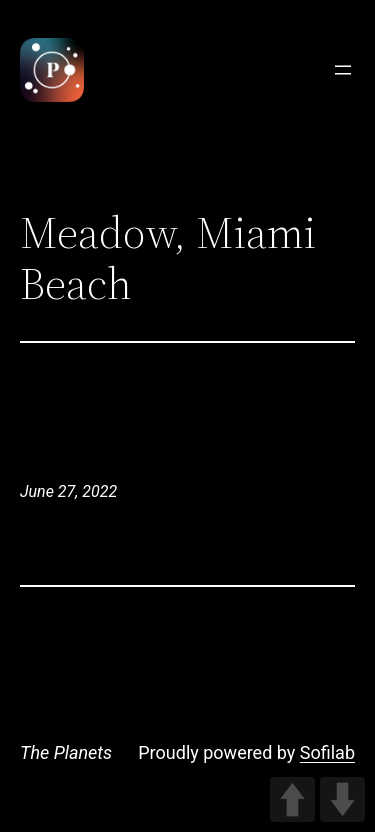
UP (292, 799)
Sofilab (327, 752)
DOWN (342, 799)
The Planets (66, 752)
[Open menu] (343, 70)
